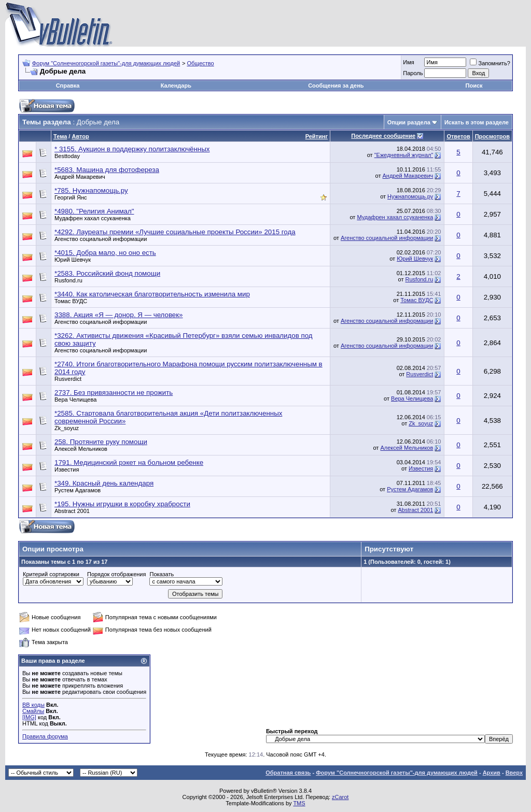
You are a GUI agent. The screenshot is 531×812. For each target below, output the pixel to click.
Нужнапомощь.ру (410, 196)
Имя (408, 62)
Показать (162, 574)
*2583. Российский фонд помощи (107, 273)
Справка (68, 86)
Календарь (176, 86)
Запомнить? (490, 63)
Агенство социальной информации (101, 239)
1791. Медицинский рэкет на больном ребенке (129, 462)
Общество (200, 63)
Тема (60, 136)
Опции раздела (409, 122)
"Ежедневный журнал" (404, 155)
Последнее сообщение (383, 136)
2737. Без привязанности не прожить (114, 393)
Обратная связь (288, 773)
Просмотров (492, 136)
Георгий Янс (71, 197)
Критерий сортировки (51, 574)
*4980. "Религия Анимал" (94, 211)
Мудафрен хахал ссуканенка (93, 218)
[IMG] (29, 717)
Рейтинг (317, 136)
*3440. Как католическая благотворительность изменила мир (152, 294)
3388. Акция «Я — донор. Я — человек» (119, 315)
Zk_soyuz (67, 428)
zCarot (340, 797)
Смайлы (33, 711)
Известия (67, 469)
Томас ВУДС (71, 301)
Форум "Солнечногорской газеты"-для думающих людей (106, 63)
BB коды (33, 705)
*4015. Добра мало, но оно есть (105, 253)
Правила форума (45, 736)
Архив (492, 773)
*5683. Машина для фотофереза (107, 170)
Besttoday (67, 156)
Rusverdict (68, 379)
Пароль (413, 73)
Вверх (514, 773)
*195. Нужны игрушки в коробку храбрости (122, 504)
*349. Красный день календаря (104, 483)
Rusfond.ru (68, 280)
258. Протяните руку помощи (101, 442)
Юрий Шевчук (73, 260)
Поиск (474, 86)
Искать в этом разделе (477, 122)
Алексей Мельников (81, 449)
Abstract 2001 (72, 511)
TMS (299, 803)
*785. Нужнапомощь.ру (91, 190)
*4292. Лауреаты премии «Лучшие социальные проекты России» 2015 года (175, 232)
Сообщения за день (336, 86)
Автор (80, 136)
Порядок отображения (116, 574)
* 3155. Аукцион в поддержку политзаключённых (132, 149)
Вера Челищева (75, 400)
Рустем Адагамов (78, 490)
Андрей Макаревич (80, 177)
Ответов (458, 136)
